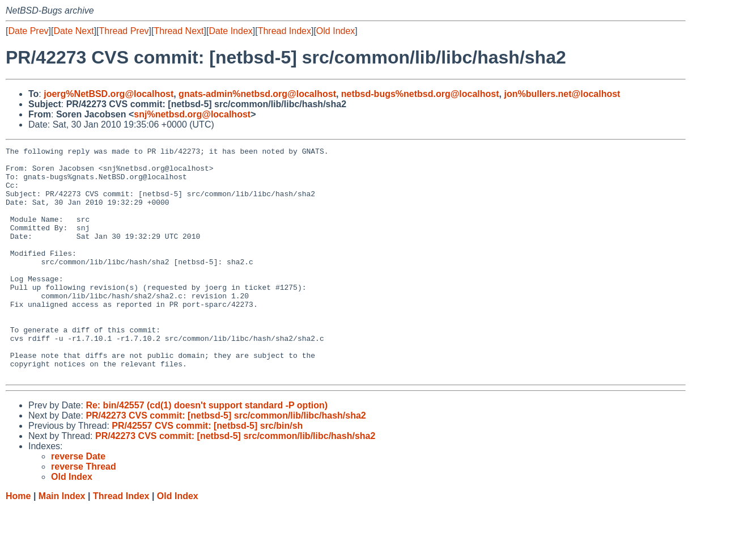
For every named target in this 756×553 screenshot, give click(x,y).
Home (18, 542)
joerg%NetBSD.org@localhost (109, 94)
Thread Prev (124, 31)
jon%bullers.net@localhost (562, 94)
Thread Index (284, 31)
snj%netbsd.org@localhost (192, 114)
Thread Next (179, 31)
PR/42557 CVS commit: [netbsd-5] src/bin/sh (207, 472)
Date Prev (28, 31)
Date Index (230, 31)
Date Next (73, 31)
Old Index (335, 31)
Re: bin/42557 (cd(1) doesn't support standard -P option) (207, 451)
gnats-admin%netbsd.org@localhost (257, 94)
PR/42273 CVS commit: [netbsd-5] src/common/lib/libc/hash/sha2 (226, 461)
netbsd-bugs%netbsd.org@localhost (420, 94)
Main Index (62, 542)
